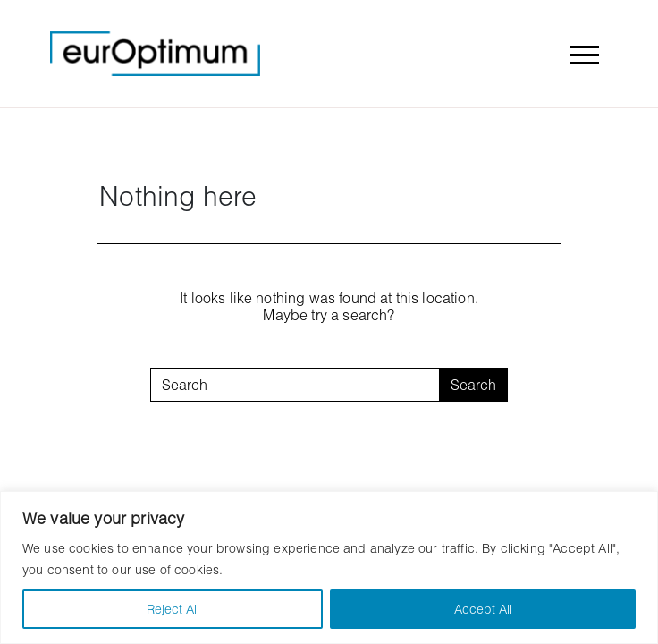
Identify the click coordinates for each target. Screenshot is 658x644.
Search (473, 384)
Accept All (483, 609)
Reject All (173, 609)
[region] (329, 568)
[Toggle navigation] (584, 54)
